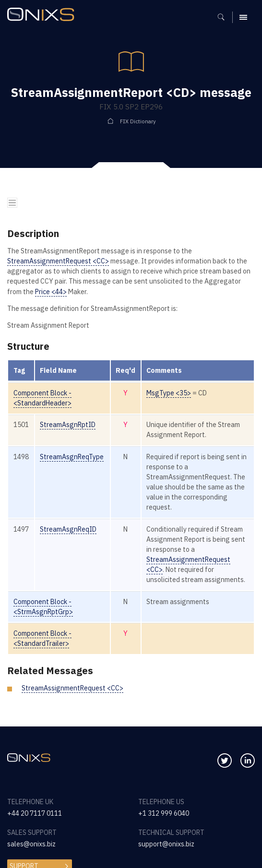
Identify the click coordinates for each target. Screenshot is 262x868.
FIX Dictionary (138, 121)
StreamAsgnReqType (72, 457)
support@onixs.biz (166, 844)
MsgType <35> (169, 393)
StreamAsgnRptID (68, 425)
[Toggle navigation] (12, 203)
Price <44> (51, 292)
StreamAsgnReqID (68, 529)
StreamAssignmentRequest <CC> (58, 261)
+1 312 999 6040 (164, 813)
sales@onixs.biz (31, 844)
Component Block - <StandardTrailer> (42, 638)
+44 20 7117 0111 (35, 813)
